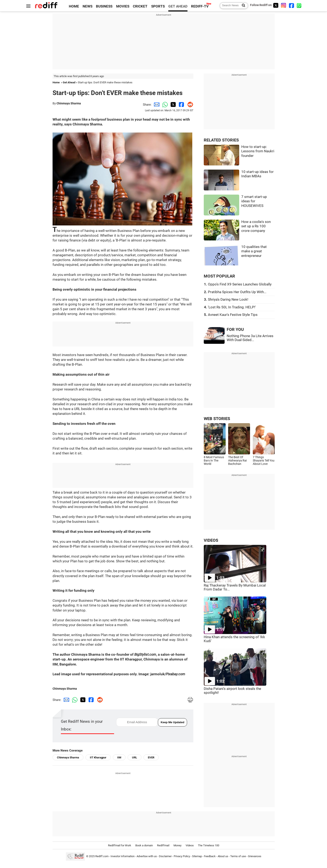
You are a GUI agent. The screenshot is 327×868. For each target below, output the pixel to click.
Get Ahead (69, 82)
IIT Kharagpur (98, 757)
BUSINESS (104, 6)
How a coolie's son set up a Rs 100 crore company (256, 226)
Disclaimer (165, 856)
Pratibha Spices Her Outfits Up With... (237, 292)
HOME (74, 6)
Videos (190, 845)
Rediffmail (163, 845)
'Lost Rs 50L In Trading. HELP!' (232, 307)
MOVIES (123, 6)
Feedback (210, 856)
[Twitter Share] (172, 105)
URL (135, 757)
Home (56, 82)
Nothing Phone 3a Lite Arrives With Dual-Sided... (250, 338)
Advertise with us (147, 856)
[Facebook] (292, 5)
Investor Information (123, 856)
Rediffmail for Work (120, 845)
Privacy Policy (182, 856)
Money (177, 845)
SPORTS (158, 6)
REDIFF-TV (200, 6)
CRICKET (140, 6)
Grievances (255, 856)
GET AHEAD (178, 6)
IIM (119, 757)
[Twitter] (276, 5)
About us (223, 856)
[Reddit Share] (189, 105)
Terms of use (238, 856)
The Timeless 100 (209, 845)
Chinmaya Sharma (69, 103)
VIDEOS (211, 540)
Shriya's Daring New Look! (228, 300)
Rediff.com (102, 856)
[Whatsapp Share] (164, 105)
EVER (151, 757)
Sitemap (197, 856)
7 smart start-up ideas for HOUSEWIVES (254, 201)
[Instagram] (284, 5)
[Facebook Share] (181, 105)
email (116, 718)
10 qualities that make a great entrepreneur (254, 251)
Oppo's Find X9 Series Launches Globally (240, 284)
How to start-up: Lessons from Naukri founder (258, 151)
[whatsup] (299, 5)
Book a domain (144, 845)
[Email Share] (156, 105)
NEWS (87, 6)
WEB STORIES (217, 419)
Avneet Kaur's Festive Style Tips (233, 315)
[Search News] (242, 6)
